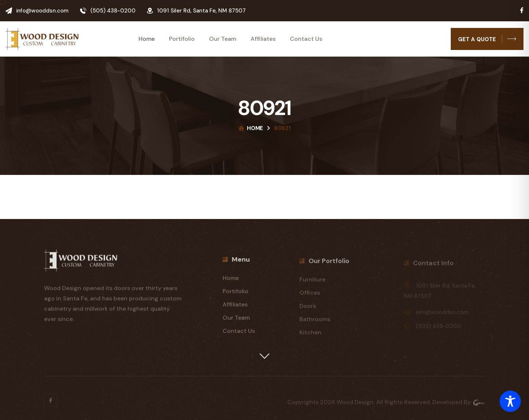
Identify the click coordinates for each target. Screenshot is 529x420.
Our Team (223, 39)
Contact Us (306, 39)
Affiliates (263, 39)
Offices (310, 295)
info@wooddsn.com (42, 11)
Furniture (312, 282)
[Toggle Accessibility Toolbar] (510, 401)
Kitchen (310, 335)
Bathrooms (315, 322)
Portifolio (182, 39)
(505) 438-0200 (113, 11)
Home (147, 39)
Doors (308, 308)
